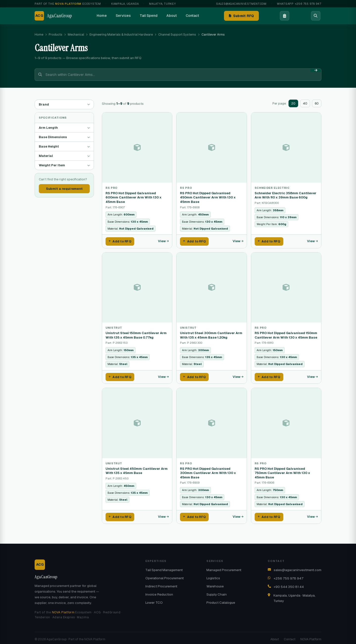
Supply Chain (217, 592)
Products (56, 34)
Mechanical (76, 34)
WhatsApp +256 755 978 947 (299, 4)
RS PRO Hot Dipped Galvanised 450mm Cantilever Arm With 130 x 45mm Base (208, 197)
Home (102, 16)
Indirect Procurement (161, 583)
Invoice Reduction (159, 592)
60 (317, 103)
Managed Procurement (224, 567)
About (172, 16)
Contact (192, 16)
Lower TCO (154, 600)
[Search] (316, 16)
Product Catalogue (221, 600)
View (163, 241)
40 (305, 103)
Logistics (213, 575)
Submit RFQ (242, 16)
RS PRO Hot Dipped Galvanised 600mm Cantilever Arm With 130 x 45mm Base (133, 197)
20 (293, 103)
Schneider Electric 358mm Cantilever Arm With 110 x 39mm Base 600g (286, 195)
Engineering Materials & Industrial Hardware (121, 34)
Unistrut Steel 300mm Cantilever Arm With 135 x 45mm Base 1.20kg (211, 334)
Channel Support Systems (177, 34)
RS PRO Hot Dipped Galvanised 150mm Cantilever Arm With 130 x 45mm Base (286, 334)
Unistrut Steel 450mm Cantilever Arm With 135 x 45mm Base (137, 469)
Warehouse (215, 583)
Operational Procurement (165, 575)
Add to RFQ (120, 241)
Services (123, 16)
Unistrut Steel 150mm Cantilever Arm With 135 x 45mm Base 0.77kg (136, 334)
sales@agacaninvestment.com (241, 4)
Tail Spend (149, 16)
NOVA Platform (63, 610)
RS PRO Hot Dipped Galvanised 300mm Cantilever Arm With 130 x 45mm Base (208, 471)
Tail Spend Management (164, 567)
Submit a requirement (64, 189)
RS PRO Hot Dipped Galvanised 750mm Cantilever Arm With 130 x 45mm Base (282, 471)
